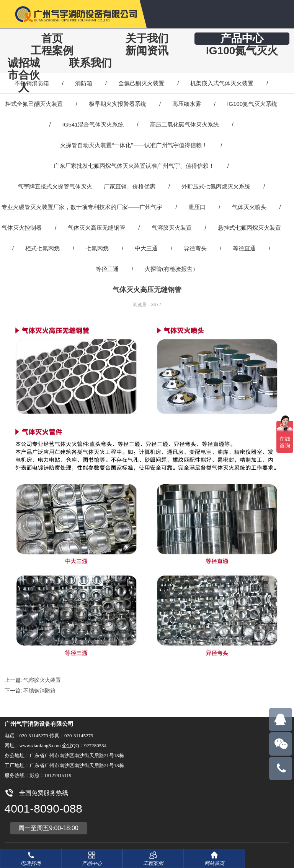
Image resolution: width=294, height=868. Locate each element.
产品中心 (242, 38)
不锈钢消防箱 (32, 83)
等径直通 (244, 248)
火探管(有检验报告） (171, 269)
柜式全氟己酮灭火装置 (34, 104)
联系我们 (90, 63)
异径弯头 (195, 248)
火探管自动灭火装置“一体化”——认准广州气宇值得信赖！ (134, 145)
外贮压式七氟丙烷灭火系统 (216, 186)
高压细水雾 (187, 104)
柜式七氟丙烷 (42, 248)
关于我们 (147, 38)
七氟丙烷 (97, 248)
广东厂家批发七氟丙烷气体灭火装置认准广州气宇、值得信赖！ (134, 166)
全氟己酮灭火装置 (141, 83)
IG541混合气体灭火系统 (93, 124)
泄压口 (197, 207)
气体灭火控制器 (22, 228)
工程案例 (52, 51)
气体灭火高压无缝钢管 (96, 228)
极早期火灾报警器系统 (118, 104)
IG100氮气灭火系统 (252, 104)
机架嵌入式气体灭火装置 (222, 83)
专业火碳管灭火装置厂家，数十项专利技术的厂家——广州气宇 (82, 207)
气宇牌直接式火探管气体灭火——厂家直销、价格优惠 (87, 186)
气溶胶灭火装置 (172, 228)
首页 (52, 38)
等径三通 (107, 269)
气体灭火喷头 (249, 207)
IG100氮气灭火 (242, 51)
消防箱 (84, 83)
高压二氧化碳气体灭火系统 (185, 124)
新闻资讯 (147, 51)
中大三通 (146, 248)
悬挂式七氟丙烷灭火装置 (249, 228)
